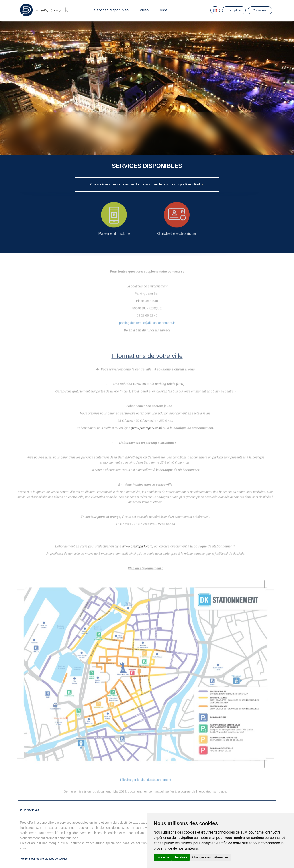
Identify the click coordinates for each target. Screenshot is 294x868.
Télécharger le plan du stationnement (145, 780)
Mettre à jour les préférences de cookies (44, 859)
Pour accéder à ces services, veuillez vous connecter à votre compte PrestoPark (146, 184)
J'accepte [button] (163, 857)
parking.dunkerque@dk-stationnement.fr (147, 319)
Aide (163, 10)
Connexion (260, 10)
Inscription (234, 10)
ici (203, 184)
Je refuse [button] (181, 857)
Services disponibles (111, 10)
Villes (144, 10)
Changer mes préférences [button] (210, 857)
